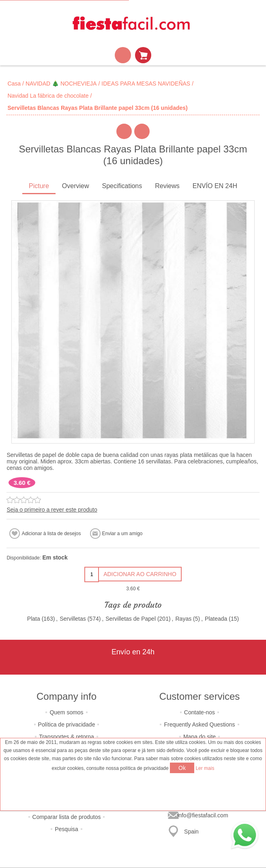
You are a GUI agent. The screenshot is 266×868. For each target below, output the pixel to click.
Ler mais (205, 768)
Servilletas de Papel (131, 619)
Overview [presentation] (76, 186)
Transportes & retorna (66, 737)
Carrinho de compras (143, 55)
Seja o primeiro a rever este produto (52, 510)
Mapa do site (199, 737)
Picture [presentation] (39, 186)
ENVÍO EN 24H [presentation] (215, 186)
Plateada (216, 619)
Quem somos (66, 712)
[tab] (39, 187)
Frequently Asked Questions (199, 724)
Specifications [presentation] (122, 186)
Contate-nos (199, 712)
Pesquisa (66, 829)
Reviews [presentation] (167, 186)
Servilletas (73, 619)
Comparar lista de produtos (67, 817)
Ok (182, 768)
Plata (34, 619)
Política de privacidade (67, 724)
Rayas (184, 619)
